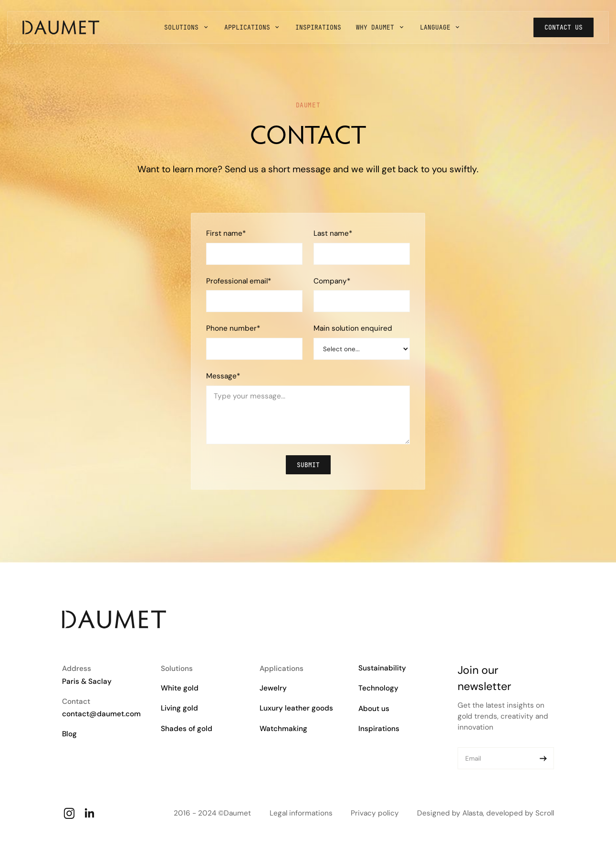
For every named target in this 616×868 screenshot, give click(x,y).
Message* (223, 376)
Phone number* (233, 328)
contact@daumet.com (101, 714)
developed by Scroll (520, 813)
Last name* (333, 233)
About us (374, 709)
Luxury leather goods (296, 708)
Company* (332, 281)
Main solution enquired (353, 328)
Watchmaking (283, 729)
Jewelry (273, 688)
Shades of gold (187, 729)
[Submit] (543, 758)
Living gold (179, 708)
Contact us (564, 27)
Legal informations (301, 813)
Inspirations (379, 729)
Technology (378, 688)
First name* (226, 233)
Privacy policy (375, 813)
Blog (69, 734)
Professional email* (239, 281)
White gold (180, 688)
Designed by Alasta (450, 813)
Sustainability (382, 668)
